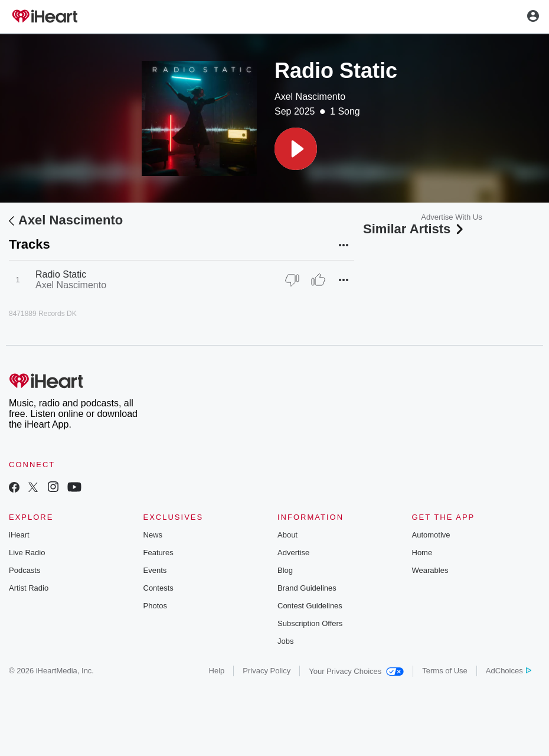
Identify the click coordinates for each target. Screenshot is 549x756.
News (153, 535)
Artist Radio (29, 588)
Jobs (285, 641)
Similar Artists (414, 229)
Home (422, 553)
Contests (159, 588)
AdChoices (509, 671)
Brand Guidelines (307, 588)
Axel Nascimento (310, 97)
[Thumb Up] (318, 280)
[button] (296, 149)
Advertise (293, 553)
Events (155, 570)
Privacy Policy (267, 671)
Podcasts (24, 570)
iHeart (19, 535)
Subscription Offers (310, 623)
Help (217, 671)
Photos (155, 606)
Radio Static (61, 274)
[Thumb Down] (292, 280)
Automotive (431, 535)
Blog (285, 570)
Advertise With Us (451, 217)
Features (159, 553)
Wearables (430, 570)
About (287, 535)
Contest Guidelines (310, 606)
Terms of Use (445, 671)
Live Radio (27, 553)
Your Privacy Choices (356, 671)
